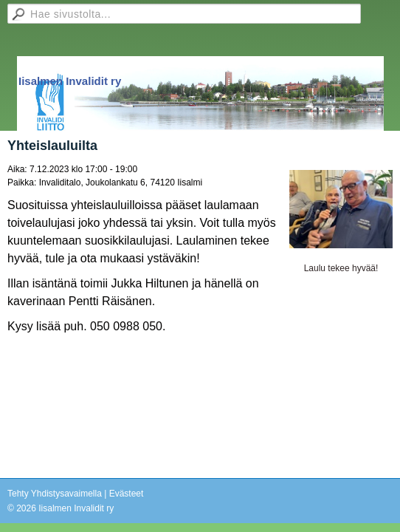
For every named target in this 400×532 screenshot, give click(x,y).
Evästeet (127, 494)
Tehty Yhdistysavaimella (55, 494)
